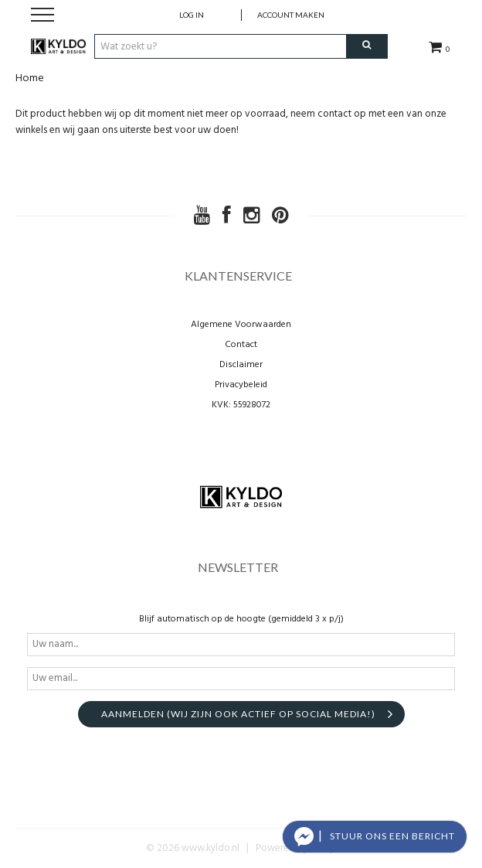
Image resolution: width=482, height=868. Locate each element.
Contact (241, 345)
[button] (375, 837)
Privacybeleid (241, 385)
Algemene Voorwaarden (241, 325)
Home (30, 78)
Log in (192, 15)
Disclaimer (241, 365)
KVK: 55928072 (241, 405)
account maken (291, 15)
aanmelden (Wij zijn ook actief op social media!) (238, 714)
